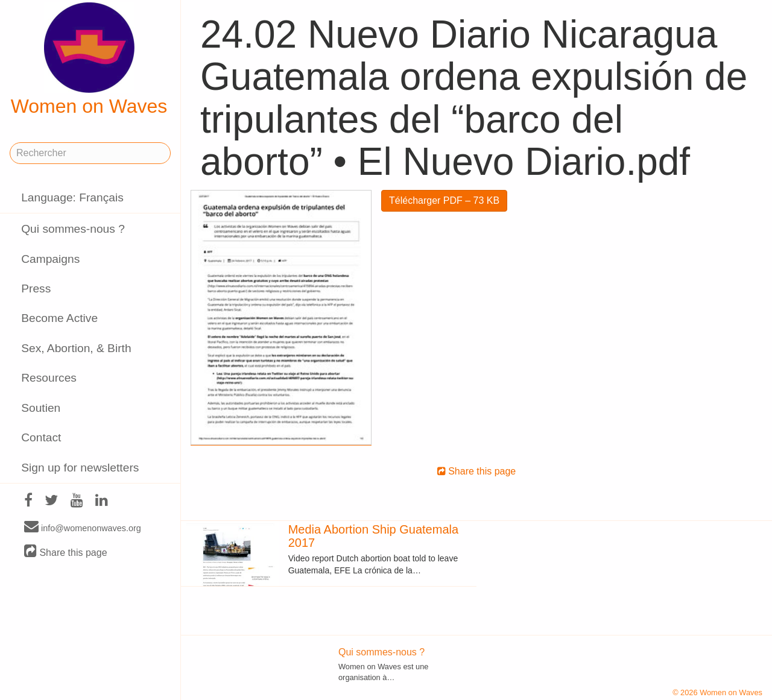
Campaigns (50, 259)
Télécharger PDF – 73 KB (444, 200)
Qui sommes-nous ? (73, 229)
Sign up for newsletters (80, 468)
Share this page (66, 552)
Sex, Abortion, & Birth (76, 348)
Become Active (59, 318)
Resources (49, 378)
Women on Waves (89, 60)
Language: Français (72, 197)
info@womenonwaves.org (83, 528)
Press (36, 289)
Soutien (41, 408)
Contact (41, 437)
